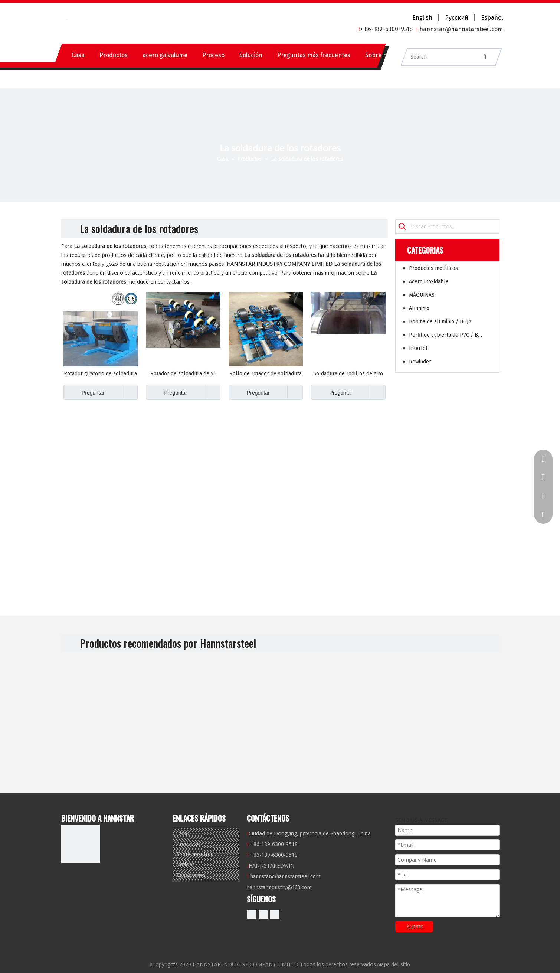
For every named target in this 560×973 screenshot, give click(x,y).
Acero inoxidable (429, 282)
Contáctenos (477, 55)
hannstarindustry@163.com (279, 887)
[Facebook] (252, 914)
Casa (78, 55)
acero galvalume (165, 55)
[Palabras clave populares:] (402, 226)
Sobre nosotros (386, 55)
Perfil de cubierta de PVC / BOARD (450, 335)
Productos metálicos (433, 268)
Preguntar (84, 392)
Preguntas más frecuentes (314, 55)
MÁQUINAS (422, 295)
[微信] (275, 914)
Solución (251, 55)
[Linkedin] (263, 914)
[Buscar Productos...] (454, 226)
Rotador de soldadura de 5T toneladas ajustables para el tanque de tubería (183, 374)
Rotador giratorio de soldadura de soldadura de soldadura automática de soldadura (100, 374)
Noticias (433, 55)
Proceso (213, 55)
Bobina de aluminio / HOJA (440, 322)
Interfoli (419, 348)
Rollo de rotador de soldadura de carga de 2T (266, 374)
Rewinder (420, 362)
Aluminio (419, 308)
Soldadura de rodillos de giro (348, 374)
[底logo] (81, 844)
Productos (114, 55)
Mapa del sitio (394, 965)
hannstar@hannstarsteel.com (285, 877)
